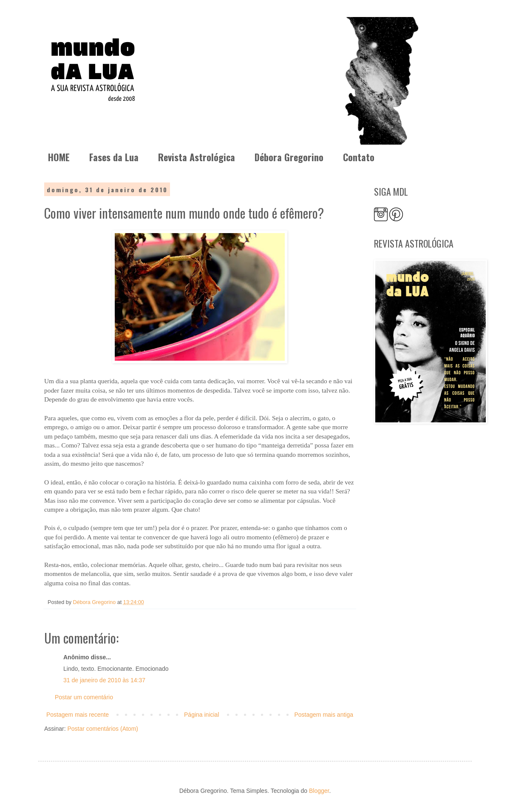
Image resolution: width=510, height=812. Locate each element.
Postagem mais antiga (324, 715)
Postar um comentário (84, 697)
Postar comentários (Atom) (103, 729)
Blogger (319, 791)
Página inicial (202, 715)
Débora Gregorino (289, 157)
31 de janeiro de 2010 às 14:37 (104, 680)
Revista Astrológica (197, 157)
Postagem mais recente (78, 715)
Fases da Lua (114, 157)
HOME (59, 157)
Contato (359, 157)
